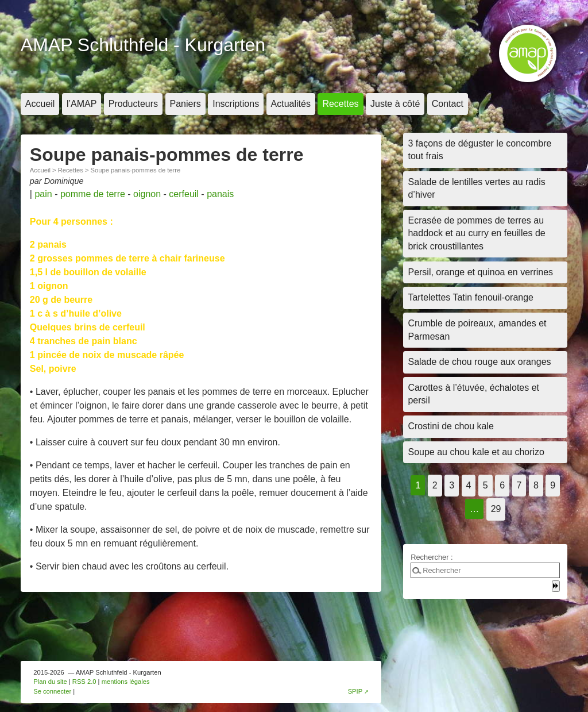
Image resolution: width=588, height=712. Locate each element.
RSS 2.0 (84, 682)
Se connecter (52, 691)
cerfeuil (184, 194)
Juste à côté (395, 104)
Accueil (40, 104)
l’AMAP (82, 104)
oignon (147, 194)
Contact (448, 104)
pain (43, 194)
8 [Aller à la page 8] (536, 485)
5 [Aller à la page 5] (486, 485)
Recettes (340, 104)
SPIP (355, 691)
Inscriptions (236, 104)
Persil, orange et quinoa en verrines (480, 272)
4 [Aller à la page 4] (469, 485)
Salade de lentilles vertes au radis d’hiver (476, 188)
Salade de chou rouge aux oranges (479, 362)
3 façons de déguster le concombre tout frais (479, 150)
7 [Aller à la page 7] (519, 485)
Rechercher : (432, 557)
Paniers (185, 104)
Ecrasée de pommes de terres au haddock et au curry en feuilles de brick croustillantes (476, 233)
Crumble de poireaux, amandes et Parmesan (477, 330)
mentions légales (126, 682)
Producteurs (133, 104)
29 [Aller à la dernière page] (496, 509)
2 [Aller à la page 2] (435, 485)
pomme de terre (93, 194)
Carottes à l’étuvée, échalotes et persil (473, 394)
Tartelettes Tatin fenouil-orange (471, 297)
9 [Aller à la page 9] (553, 485)
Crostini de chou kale (450, 426)
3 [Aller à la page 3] (452, 485)
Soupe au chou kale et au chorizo (476, 452)
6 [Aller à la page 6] (502, 485)
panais (220, 194)
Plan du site (50, 682)
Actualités (291, 104)
